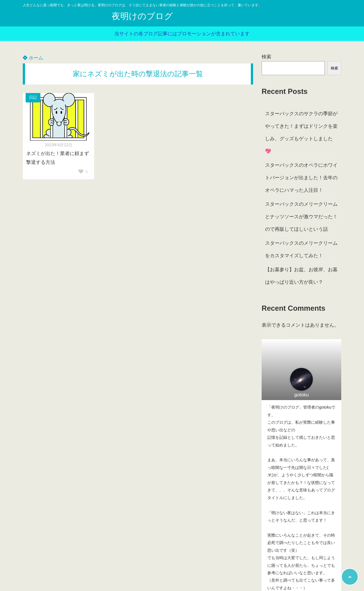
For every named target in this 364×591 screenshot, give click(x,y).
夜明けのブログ (142, 16)
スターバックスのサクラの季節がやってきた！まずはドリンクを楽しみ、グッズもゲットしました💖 (301, 132)
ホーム (33, 58)
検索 (266, 57)
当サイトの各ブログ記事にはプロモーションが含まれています (182, 34)
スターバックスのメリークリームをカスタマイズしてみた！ (301, 249)
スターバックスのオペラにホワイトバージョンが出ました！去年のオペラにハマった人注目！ (301, 178)
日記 (33, 97)
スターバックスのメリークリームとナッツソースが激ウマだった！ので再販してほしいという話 (301, 217)
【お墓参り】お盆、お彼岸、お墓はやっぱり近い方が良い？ (301, 276)
